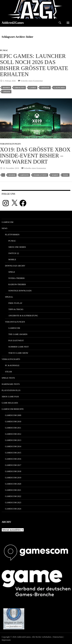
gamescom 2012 (13, 434)
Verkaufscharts (11, 359)
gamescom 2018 (13, 471)
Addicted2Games (13, 23)
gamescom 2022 (13, 496)
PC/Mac (4, 50)
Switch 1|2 (14, 253)
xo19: (66, 175)
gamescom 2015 (13, 453)
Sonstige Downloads (20, 291)
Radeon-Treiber (17, 284)
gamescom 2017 (13, 465)
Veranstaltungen (10, 144)
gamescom (7, 222)
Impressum (6, 640)
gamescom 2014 (13, 446)
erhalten (20, 88)
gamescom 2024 (13, 509)
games (33, 88)
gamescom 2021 (13, 490)
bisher (6, 88)
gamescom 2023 (13, 503)
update (7, 92)
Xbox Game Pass (10, 397)
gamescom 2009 (13, 415)
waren (55, 175)
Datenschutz (58, 637)
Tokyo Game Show (18, 353)
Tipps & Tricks (16, 309)
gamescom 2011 (13, 428)
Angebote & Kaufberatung (23, 316)
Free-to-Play (15, 303)
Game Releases (10, 403)
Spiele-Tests (8, 378)
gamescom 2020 (13, 484)
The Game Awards (18, 334)
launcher (60, 88)
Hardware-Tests (11, 384)
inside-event (40, 175)
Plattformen (12, 235)
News (5, 228)
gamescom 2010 (13, 422)
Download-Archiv (15, 266)
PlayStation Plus (11, 390)
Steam (8, 372)
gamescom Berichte (13, 409)
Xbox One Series (17, 247)
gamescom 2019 (13, 478)
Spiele (12, 272)
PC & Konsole (12, 365)
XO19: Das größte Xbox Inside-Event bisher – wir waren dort (35, 156)
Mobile (12, 260)
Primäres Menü (68, 23)
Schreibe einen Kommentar (32, 81)
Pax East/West (16, 341)
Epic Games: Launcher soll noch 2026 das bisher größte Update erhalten (34, 65)
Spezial (9, 297)
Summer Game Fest (19, 347)
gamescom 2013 (13, 440)
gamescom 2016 (13, 459)
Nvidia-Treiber (16, 278)
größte (45, 88)
